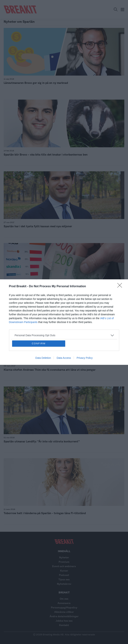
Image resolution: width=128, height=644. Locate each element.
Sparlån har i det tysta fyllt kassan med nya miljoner (38, 226)
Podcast (64, 575)
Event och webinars (64, 566)
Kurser (64, 571)
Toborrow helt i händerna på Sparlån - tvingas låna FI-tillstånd (45, 513)
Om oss (64, 599)
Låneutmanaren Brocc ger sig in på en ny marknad (36, 83)
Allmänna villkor (64, 612)
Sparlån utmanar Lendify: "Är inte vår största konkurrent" (42, 441)
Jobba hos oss (64, 621)
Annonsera (64, 603)
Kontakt (64, 625)
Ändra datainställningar (64, 616)
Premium (64, 562)
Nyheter (64, 557)
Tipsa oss (64, 579)
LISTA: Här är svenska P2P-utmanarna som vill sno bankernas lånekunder (51, 298)
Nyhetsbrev (64, 584)
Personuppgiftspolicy (64, 607)
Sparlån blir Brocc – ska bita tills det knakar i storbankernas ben (46, 155)
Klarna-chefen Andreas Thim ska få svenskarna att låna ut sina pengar (50, 370)
